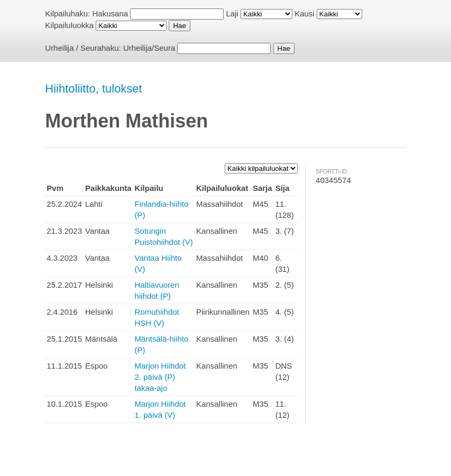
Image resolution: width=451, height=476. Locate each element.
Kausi (305, 13)
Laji (232, 13)
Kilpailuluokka (69, 25)
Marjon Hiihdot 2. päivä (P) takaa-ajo (160, 377)
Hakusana (111, 13)
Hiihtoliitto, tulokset (93, 89)
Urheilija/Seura (149, 48)
